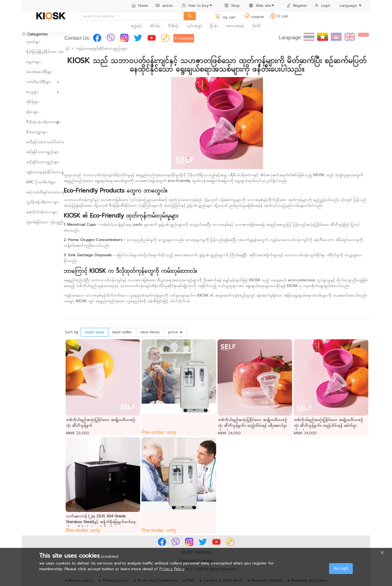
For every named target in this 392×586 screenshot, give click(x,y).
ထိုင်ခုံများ (33, 102)
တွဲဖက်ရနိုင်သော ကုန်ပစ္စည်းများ (43, 222)
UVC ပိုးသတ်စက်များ (41, 182)
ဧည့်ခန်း (137, 26)
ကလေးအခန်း (235, 26)
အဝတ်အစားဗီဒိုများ (39, 72)
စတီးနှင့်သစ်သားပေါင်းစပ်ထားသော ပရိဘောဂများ (43, 142)
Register (297, 6)
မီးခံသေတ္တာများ (37, 132)
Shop (232, 6)
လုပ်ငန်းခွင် (195, 26)
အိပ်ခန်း (155, 26)
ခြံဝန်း (214, 26)
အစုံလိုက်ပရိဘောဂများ (42, 212)
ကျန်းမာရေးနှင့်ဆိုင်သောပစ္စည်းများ (43, 172)
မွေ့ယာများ (33, 62)
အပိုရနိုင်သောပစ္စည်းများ (43, 152)
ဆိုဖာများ (33, 112)
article (164, 6)
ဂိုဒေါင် (257, 26)
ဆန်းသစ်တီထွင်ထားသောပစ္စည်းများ (43, 192)
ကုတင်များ (33, 42)
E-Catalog (184, 38)
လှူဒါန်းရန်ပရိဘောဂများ (43, 202)
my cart (225, 17)
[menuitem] (140, 6)
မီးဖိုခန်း (174, 26)
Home (140, 6)
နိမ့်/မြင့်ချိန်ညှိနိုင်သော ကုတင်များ (43, 52)
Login (323, 6)
